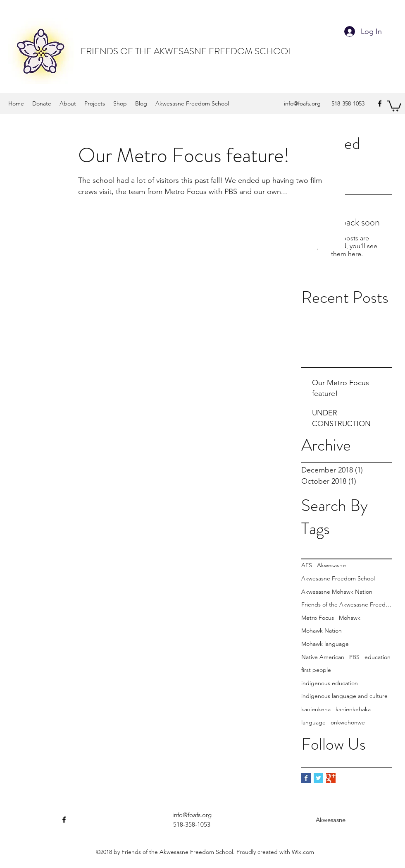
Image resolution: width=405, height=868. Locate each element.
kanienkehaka (353, 709)
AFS (307, 565)
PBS (354, 657)
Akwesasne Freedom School (338, 578)
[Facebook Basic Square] (306, 778)
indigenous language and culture (344, 696)
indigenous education (330, 683)
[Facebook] (380, 103)
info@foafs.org (302, 103)
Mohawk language (325, 644)
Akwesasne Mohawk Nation (337, 592)
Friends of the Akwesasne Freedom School (347, 604)
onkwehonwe (348, 722)
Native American (323, 657)
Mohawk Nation (322, 631)
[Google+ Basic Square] (331, 778)
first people (316, 670)
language (313, 722)
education (378, 657)
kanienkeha (316, 709)
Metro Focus (318, 618)
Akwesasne (331, 565)
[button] (394, 105)
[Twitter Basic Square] (318, 778)
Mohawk (350, 618)
